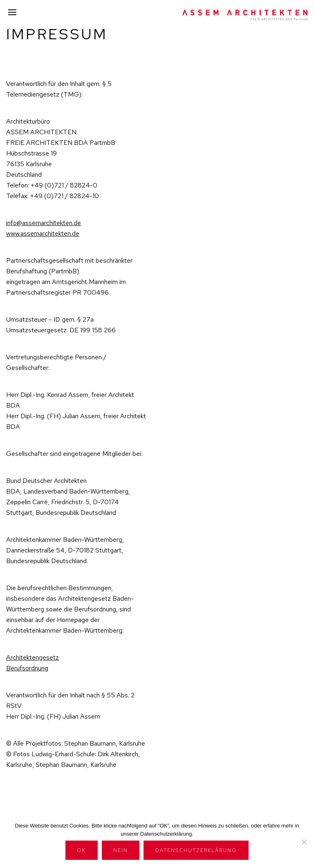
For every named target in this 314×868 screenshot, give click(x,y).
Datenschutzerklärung (196, 850)
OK (81, 850)
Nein (121, 850)
